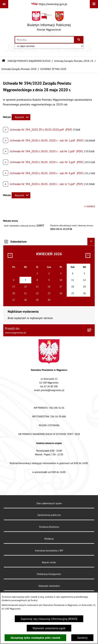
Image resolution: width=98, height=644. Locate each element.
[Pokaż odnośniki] (4, 4)
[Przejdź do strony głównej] (49, 22)
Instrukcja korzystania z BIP (49, 551)
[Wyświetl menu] (94, 4)
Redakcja (49, 539)
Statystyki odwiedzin (49, 586)
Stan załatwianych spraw (49, 503)
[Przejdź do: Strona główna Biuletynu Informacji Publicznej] (4, 61)
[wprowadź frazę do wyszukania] (44, 40)
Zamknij (82, 638)
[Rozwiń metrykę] (21, 117)
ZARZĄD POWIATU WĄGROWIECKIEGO (29, 61)
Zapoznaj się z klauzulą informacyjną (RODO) (49, 619)
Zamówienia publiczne (49, 515)
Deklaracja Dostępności (49, 574)
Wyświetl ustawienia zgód (49, 628)
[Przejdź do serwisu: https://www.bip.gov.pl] (49, 4)
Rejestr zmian (49, 562)
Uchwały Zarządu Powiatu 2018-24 (74, 61)
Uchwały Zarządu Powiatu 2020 (19, 69)
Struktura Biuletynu (49, 527)
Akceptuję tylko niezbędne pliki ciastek (35, 638)
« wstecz (90, 206)
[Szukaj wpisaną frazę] (79, 40)
